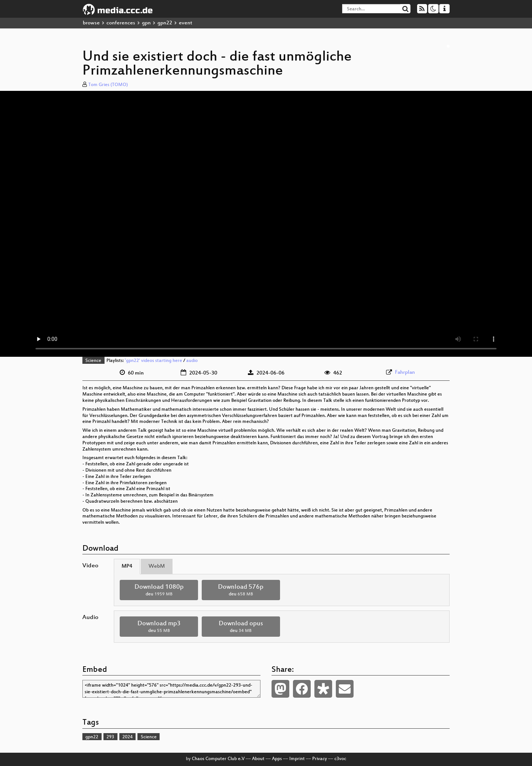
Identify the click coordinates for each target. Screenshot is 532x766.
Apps (277, 759)
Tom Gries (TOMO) (108, 85)
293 (110, 737)
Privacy (320, 759)
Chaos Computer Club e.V (218, 759)
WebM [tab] (157, 566)
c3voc (340, 759)
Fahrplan (405, 372)
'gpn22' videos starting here (154, 361)
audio (192, 361)
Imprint (297, 759)
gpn (146, 23)
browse (91, 23)
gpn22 (165, 23)
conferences (121, 23)
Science (93, 361)
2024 (127, 737)
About (258, 759)
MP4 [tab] (127, 566)
